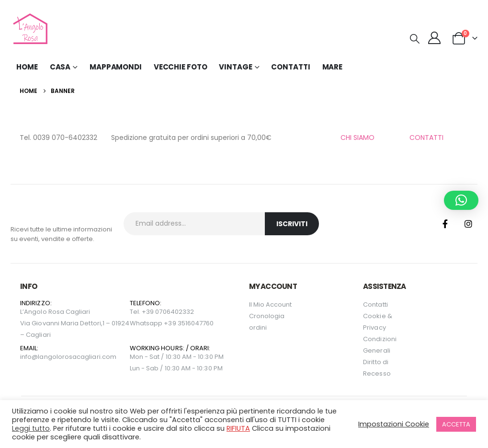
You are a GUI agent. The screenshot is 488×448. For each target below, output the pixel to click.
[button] (415, 39)
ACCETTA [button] (456, 424)
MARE (333, 67)
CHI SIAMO (357, 138)
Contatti (290, 67)
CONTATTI (426, 138)
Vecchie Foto (181, 67)
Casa (60, 67)
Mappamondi (116, 67)
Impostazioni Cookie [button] (394, 424)
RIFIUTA (238, 428)
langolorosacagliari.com (77, 357)
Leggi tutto (31, 428)
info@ (29, 357)
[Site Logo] (29, 29)
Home (27, 67)
